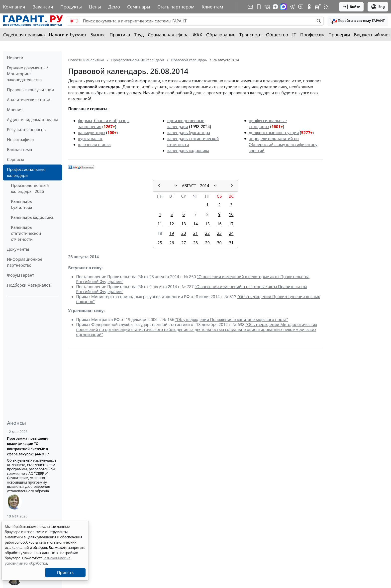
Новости (15, 58)
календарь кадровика (188, 151)
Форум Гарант (21, 275)
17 (231, 224)
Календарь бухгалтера (22, 204)
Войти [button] (351, 7)
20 (184, 233)
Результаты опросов (26, 130)
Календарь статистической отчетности (26, 233)
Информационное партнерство (25, 262)
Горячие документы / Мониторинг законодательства (28, 74)
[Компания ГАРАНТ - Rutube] (318, 7)
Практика (120, 35)
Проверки (339, 35)
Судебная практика (24, 35)
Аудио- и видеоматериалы (32, 120)
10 (231, 214)
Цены (95, 7)
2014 (205, 186)
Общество (277, 35)
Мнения (15, 110)
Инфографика (20, 140)
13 (184, 224)
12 (172, 224)
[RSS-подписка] (326, 7)
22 (207, 233)
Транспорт (251, 35)
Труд (139, 35)
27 (184, 243)
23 (219, 233)
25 (160, 243)
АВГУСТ (189, 186)
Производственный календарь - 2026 (30, 188)
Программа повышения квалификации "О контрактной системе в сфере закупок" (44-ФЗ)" (28, 446)
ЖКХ (197, 35)
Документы (18, 249)
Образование (221, 35)
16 (219, 224)
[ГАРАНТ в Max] (284, 7)
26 (172, 243)
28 (195, 243)
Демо (114, 7)
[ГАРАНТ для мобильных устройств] (259, 7)
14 (195, 224)
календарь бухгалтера (189, 133)
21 (195, 233)
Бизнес (98, 35)
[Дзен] (275, 7)
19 (172, 233)
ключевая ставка (94, 145)
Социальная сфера (168, 35)
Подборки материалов (29, 285)
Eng (378, 7)
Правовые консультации (31, 90)
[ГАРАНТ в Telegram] (292, 7)
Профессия (312, 35)
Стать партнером (176, 7)
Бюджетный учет (372, 35)
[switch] (74, 21)
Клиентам (212, 7)
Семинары (139, 7)
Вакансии (43, 7)
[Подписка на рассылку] (250, 7)
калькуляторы (92, 133)
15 (207, 224)
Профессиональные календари (26, 172)
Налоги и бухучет (68, 35)
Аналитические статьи (29, 100)
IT (294, 35)
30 (219, 243)
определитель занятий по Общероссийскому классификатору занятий (283, 145)
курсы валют (90, 139)
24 (231, 233)
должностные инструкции (274, 133)
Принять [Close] (65, 573)
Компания (14, 7)
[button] (358, 21)
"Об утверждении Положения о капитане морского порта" (232, 320)
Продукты (71, 7)
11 (160, 224)
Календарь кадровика (32, 217)
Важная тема (20, 150)
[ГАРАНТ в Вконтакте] (267, 7)
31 (231, 243)
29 (207, 243)
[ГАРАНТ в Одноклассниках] (309, 7)
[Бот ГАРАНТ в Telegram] (301, 7)
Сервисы (15, 160)
